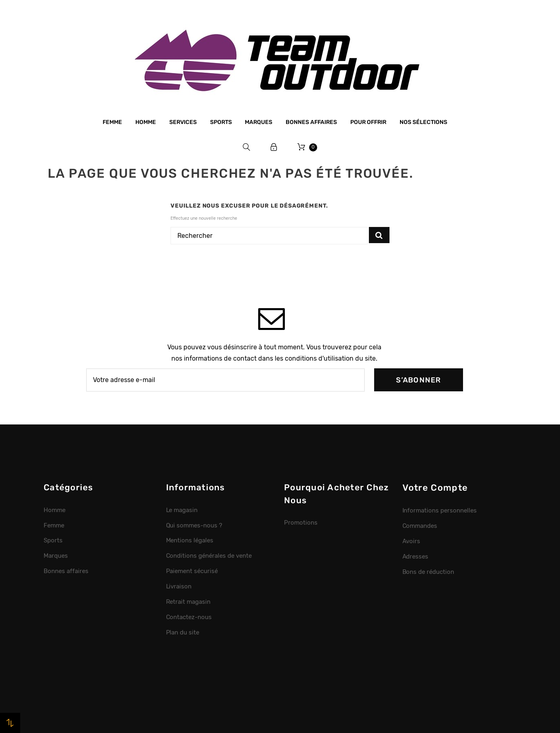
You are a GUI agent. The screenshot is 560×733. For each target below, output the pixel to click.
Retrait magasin (188, 602)
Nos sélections (423, 122)
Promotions (301, 523)
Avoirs (412, 541)
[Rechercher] (269, 236)
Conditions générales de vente (209, 556)
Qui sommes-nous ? (194, 525)
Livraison (179, 586)
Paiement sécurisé (192, 571)
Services (183, 122)
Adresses (416, 557)
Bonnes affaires (311, 122)
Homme (146, 122)
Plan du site (183, 632)
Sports (221, 122)
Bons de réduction (428, 572)
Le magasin (182, 510)
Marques (259, 122)
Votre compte (435, 488)
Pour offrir (368, 122)
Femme (112, 122)
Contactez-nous (189, 617)
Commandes (420, 526)
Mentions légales (190, 540)
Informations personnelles (440, 510)
